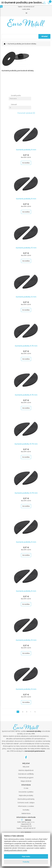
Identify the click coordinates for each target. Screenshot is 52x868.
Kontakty (26, 811)
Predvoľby (26, 862)
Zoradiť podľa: (16, 96)
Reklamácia (26, 814)
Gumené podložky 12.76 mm (26, 494)
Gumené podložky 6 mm (26, 151)
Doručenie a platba (26, 793)
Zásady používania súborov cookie (15, 850)
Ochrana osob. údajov (26, 804)
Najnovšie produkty (26, 796)
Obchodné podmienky (26, 800)
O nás (26, 789)
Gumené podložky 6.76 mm (26, 347)
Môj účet (26, 768)
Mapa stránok (26, 782)
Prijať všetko (26, 856)
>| (35, 713)
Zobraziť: (14, 105)
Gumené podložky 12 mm (26, 298)
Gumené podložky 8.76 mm (26, 396)
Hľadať (45, 36)
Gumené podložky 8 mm (26, 200)
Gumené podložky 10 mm (26, 249)
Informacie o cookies (26, 807)
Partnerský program (26, 779)
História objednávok (26, 771)
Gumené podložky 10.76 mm (26, 445)
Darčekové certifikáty (26, 775)
